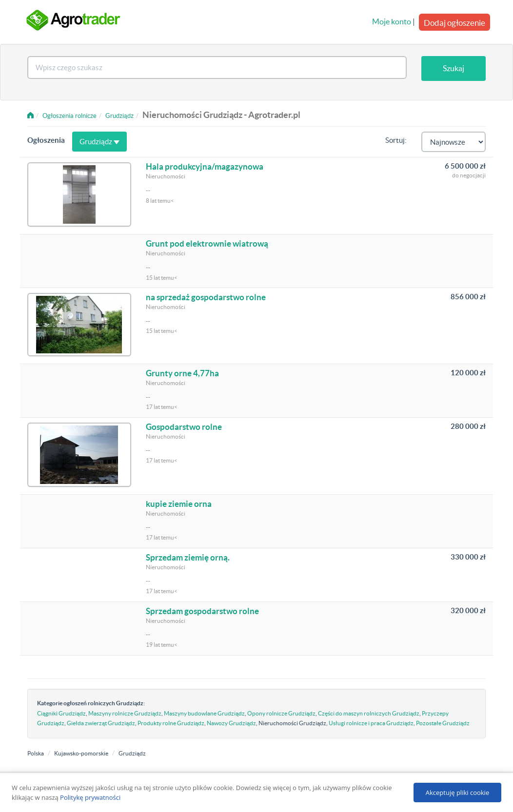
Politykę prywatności (90, 797)
